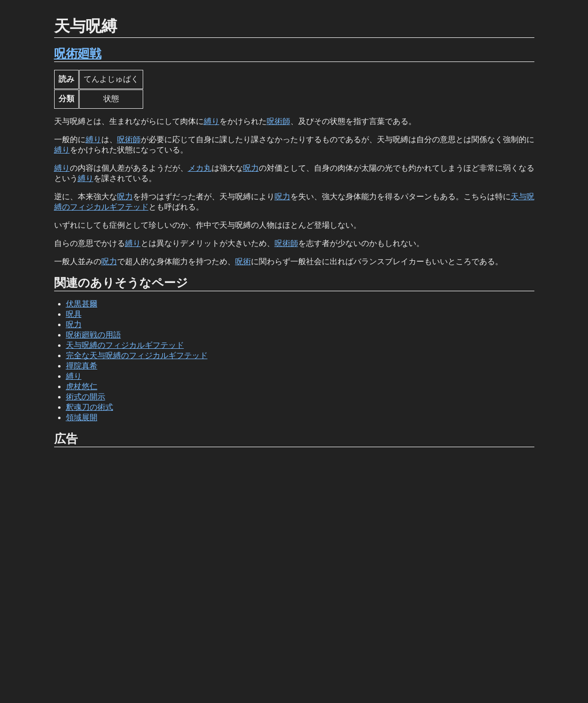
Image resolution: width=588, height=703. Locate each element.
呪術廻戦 (78, 53)
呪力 (251, 168)
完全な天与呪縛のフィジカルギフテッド (137, 355)
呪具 (74, 314)
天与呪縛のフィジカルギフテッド (125, 345)
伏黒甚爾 (82, 304)
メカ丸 (200, 168)
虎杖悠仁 (82, 386)
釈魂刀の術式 (90, 407)
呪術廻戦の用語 (93, 335)
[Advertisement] (294, 575)
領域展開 (82, 417)
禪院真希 (82, 366)
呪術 (243, 261)
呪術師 (279, 121)
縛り (212, 121)
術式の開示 (86, 397)
